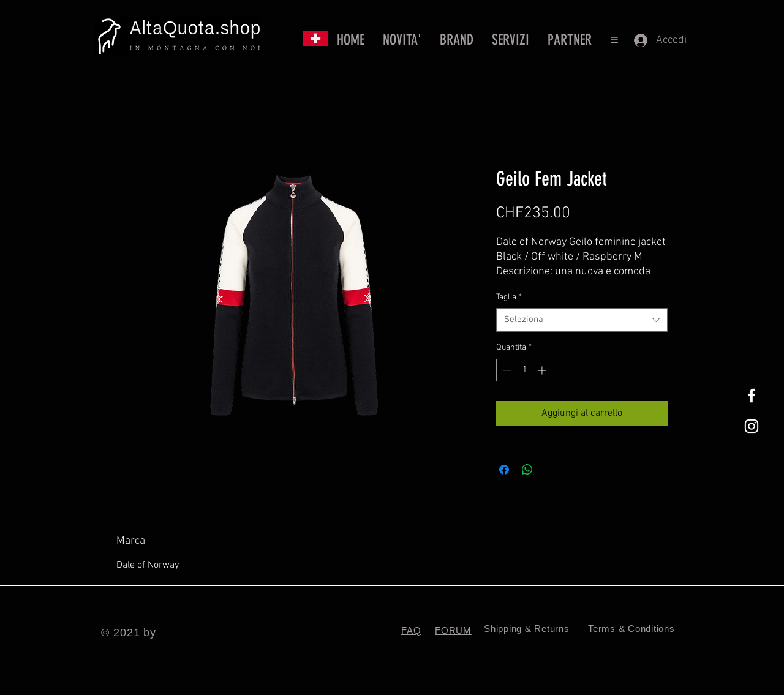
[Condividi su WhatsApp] (527, 470)
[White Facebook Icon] (752, 396)
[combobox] (582, 320)
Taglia (509, 297)
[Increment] (543, 370)
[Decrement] (506, 370)
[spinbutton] (524, 370)
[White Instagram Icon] (752, 426)
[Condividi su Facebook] (504, 470)
